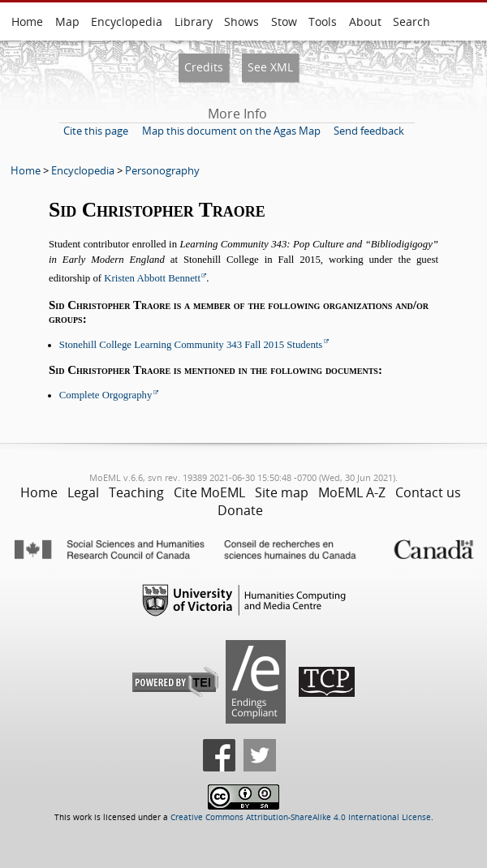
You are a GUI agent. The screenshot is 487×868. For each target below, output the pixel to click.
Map (67, 21)
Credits (204, 67)
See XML (270, 67)
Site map (282, 492)
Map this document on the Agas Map (231, 131)
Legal (83, 492)
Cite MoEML (209, 492)
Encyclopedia (127, 21)
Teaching (136, 492)
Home (27, 21)
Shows (241, 21)
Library (194, 21)
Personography (162, 170)
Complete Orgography (106, 395)
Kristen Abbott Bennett (152, 278)
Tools (323, 21)
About (365, 21)
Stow (284, 21)
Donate (240, 510)
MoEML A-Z (352, 492)
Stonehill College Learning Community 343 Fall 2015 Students (191, 345)
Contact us (428, 492)
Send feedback (369, 131)
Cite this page (96, 131)
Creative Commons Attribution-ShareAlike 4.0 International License (301, 817)
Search (412, 21)
